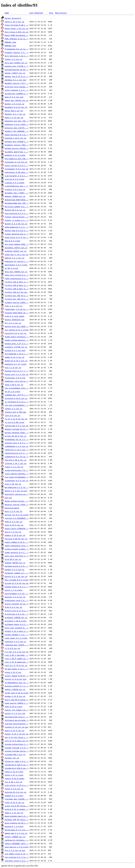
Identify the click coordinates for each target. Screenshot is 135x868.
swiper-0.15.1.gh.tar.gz (17, 734)
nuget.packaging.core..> (17, 546)
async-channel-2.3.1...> (17, 90)
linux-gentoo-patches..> (17, 474)
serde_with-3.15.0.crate (17, 693)
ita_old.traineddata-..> (17, 405)
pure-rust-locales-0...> (17, 628)
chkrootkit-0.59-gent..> (17, 172)
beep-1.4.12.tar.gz (14, 117)
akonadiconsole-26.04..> (17, 70)
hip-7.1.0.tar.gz (13, 367)
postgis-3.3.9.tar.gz (15, 597)
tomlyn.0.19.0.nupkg (15, 778)
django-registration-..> (17, 217)
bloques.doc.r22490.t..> (17, 141)
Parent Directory (13, 18)
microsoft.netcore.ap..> (17, 494)
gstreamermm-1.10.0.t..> (17, 354)
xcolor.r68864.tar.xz (15, 837)
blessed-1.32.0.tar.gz (16, 138)
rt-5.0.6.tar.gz (12, 648)
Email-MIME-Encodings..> (17, 35)
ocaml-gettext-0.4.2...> (17, 552)
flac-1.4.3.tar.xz (14, 306)
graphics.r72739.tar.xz (16, 347)
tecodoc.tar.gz (12, 758)
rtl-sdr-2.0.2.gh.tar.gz (17, 652)
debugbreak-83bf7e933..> (17, 200)
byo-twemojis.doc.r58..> (17, 159)
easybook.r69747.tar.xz (16, 248)
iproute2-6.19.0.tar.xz (16, 398)
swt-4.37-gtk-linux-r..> (17, 737)
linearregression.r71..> (17, 470)
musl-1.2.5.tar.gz (14, 511)
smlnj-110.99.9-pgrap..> (17, 700)
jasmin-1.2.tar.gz (14, 409)
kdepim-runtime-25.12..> (17, 429)
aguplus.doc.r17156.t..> (17, 66)
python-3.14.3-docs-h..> (17, 631)
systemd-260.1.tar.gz (15, 754)
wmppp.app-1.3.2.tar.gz (16, 833)
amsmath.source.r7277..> (17, 83)
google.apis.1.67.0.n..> (17, 344)
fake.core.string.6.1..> (17, 275)
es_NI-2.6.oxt (11, 268)
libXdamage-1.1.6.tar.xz (17, 446)
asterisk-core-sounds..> (17, 87)
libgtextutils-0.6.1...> (17, 453)
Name (7, 13)
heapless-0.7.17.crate (16, 364)
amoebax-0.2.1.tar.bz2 (16, 80)
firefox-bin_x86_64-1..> (17, 296)
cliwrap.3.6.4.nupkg (15, 183)
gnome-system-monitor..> (17, 340)
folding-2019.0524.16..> (17, 313)
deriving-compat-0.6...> (17, 207)
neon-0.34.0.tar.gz (14, 525)
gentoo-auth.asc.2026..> (17, 326)
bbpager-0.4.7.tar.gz (15, 114)
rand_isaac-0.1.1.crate (16, 638)
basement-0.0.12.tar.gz (16, 107)
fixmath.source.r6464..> (17, 302)
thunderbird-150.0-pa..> (17, 768)
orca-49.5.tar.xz (13, 559)
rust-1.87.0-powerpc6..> (17, 662)
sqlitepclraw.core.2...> (17, 717)
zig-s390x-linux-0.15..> (17, 854)
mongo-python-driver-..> (17, 501)
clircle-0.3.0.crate (15, 179)
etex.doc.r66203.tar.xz (16, 272)
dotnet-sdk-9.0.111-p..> (17, 231)
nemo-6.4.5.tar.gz (14, 522)
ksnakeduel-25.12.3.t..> (17, 439)
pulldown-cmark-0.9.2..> (17, 624)
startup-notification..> (17, 724)
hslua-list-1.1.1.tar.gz (17, 374)
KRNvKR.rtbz (10, 46)
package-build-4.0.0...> (17, 566)
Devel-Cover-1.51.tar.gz (17, 28)
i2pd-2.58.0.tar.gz (14, 385)
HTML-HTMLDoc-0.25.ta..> (17, 39)
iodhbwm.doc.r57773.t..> (17, 395)
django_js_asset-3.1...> (17, 220)
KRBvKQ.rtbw (10, 42)
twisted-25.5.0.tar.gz (16, 792)
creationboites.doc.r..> (17, 186)
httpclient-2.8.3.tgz (15, 378)
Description (61, 13)
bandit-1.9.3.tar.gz (15, 104)
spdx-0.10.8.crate (14, 707)
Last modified (36, 13)
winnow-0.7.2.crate (14, 826)
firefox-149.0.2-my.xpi (16, 292)
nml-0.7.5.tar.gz (13, 532)
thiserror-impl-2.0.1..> (17, 761)
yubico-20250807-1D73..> (17, 844)
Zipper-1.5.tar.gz (14, 59)
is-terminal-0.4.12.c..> (17, 402)
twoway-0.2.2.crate (14, 796)
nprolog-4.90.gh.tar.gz (16, 539)
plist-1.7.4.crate (14, 590)
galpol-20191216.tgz (15, 320)
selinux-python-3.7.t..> (17, 686)
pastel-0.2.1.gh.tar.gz (16, 576)
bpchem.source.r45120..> (17, 148)
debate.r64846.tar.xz (15, 196)
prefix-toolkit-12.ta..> (17, 604)
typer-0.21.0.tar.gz (15, 802)
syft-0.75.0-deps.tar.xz (17, 741)
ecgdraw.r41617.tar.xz (16, 251)
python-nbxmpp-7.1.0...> (17, 635)
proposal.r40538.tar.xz (16, 617)
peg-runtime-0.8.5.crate (17, 580)
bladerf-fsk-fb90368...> (17, 131)
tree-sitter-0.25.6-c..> (17, 785)
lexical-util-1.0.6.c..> (17, 443)
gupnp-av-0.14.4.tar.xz (16, 361)
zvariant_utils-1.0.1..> (17, 861)
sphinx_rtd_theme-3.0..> (17, 710)
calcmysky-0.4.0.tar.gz (16, 162)
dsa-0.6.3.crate (12, 241)
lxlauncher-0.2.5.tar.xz (17, 480)
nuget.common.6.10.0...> (17, 542)
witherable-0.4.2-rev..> (17, 830)
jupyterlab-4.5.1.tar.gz (17, 426)
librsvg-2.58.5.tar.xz (16, 460)
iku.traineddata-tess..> (17, 388)
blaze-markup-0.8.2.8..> (17, 135)
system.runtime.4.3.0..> (17, 748)
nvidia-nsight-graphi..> (17, 549)
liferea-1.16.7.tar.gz (16, 463)
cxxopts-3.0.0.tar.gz (15, 189)
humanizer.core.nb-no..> (17, 381)
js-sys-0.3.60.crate (15, 422)
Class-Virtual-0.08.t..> (17, 25)
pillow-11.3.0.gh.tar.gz (17, 583)
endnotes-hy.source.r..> (17, 261)
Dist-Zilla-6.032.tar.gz (17, 32)
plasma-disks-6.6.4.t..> (17, 587)
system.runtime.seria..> (17, 751)
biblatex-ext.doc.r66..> (17, 121)
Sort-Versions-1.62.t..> (17, 56)
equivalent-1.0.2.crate (16, 265)
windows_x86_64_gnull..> (17, 820)
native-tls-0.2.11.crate (17, 515)
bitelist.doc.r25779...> (17, 128)
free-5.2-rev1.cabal (15, 316)
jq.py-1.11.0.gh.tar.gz (16, 419)
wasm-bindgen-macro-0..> (17, 816)
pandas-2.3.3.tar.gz (15, 570)
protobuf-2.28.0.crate (16, 621)
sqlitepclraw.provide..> (17, 720)
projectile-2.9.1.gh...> (17, 614)
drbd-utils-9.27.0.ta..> (17, 237)
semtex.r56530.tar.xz (15, 689)
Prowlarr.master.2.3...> (17, 52)
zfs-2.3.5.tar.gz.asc (15, 850)
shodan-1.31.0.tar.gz (15, 696)
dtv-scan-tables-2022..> (17, 244)
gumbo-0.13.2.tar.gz (15, 357)
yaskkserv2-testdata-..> (17, 840)
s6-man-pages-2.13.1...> (17, 669)
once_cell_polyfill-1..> (17, 556)
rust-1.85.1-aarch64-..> (17, 655)
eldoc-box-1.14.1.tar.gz (17, 254)
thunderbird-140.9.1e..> (17, 765)
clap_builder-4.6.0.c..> (17, 176)
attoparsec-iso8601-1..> (17, 94)
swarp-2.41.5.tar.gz (15, 730)
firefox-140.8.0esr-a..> (17, 282)
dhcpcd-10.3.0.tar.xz (15, 210)
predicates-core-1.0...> (17, 600)
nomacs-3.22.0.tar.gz (15, 535)
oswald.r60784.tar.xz (15, 563)
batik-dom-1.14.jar (14, 111)
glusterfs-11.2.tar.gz (16, 333)
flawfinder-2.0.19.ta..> (17, 309)
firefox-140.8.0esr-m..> (17, 289)
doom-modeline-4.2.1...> (17, 227)
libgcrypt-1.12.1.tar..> (17, 450)
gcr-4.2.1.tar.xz (13, 323)
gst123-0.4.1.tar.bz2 (15, 350)
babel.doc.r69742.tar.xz (17, 100)
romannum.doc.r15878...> (17, 645)
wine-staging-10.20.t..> (17, 823)
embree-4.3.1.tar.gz (15, 258)
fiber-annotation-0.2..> (17, 278)
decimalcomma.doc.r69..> (17, 203)
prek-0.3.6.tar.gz (14, 607)
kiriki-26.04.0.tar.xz (16, 436)
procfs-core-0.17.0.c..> (17, 611)
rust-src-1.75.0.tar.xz (16, 665)
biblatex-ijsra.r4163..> (17, 124)
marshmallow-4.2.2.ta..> (17, 487)
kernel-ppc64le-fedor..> (17, 433)
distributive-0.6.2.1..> (17, 213)
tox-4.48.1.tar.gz (14, 782)
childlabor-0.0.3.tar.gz (17, 169)
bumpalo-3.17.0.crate (15, 155)
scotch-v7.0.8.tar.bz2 (16, 679)
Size (51, 13)
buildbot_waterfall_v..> (17, 152)
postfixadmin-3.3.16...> (17, 594)
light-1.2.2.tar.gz (14, 467)
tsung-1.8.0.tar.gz (14, 789)
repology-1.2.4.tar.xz (16, 641)
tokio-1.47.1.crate (14, 775)
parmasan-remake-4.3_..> (17, 573)
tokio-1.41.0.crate (14, 772)
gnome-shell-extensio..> (17, 337)
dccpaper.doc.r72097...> (17, 193)
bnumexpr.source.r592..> (17, 145)
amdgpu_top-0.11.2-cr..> (17, 76)
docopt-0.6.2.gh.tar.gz (16, 224)
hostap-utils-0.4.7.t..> (17, 371)
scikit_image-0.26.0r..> (17, 676)
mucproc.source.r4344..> (17, 504)
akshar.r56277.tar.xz (15, 73)
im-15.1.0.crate (12, 391)
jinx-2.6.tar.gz (12, 415)
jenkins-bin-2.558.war (16, 412)
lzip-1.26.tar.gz (13, 484)
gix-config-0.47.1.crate (17, 330)
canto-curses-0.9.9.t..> (17, 165)
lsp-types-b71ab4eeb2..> (17, 477)
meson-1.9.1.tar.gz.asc (16, 491)
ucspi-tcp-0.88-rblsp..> (17, 806)
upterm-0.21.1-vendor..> (17, 809)
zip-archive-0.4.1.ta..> (17, 857)
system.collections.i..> (17, 744)
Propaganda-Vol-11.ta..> (17, 49)
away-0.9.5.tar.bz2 (14, 97)
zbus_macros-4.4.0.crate (17, 847)
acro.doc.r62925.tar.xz (16, 63)
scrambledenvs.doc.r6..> (17, 683)
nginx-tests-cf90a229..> (17, 528)
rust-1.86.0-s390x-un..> (17, 659)
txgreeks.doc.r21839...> (17, 799)
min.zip (8, 498)
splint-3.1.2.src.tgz (15, 713)
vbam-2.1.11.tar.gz (14, 813)
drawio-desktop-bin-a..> (17, 234)
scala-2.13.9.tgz (13, 672)
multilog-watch (12, 508)
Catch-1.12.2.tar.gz (15, 22)
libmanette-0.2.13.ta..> (17, 457)
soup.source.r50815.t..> (17, 703)
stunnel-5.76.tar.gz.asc (17, 727)
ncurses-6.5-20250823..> (17, 518)
